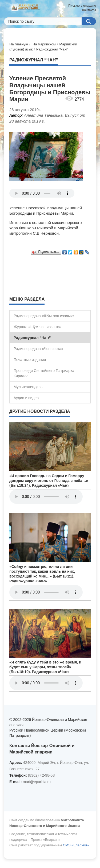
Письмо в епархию (82, 6)
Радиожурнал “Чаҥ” (52, 49)
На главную (19, 44)
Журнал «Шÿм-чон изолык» (37, 327)
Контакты (89, 10)
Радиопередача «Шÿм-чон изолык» (44, 316)
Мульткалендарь (28, 387)
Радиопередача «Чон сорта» (38, 349)
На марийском (44, 44)
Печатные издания (30, 360)
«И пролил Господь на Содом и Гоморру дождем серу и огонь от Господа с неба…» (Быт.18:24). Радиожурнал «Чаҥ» (49, 481)
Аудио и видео (26, 398)
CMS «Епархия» (76, 845)
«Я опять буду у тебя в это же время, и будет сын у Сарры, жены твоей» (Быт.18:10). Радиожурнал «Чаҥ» (45, 667)
